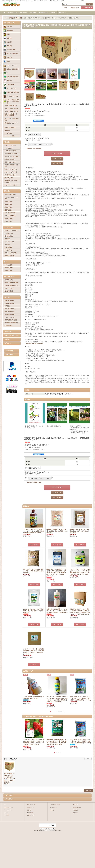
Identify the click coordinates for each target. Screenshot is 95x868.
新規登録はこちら (75, 8)
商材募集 (52, 810)
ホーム (6, 805)
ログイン (66, 8)
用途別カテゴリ (31, 807)
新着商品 (29, 810)
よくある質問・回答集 (55, 805)
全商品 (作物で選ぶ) (10, 145)
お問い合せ (8, 343)
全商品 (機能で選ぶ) (10, 194)
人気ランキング (31, 815)
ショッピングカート (9, 810)
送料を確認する (10, 355)
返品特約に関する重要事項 (34, 148)
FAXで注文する (10, 351)
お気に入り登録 (57, 163)
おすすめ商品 (30, 813)
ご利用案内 (75, 810)
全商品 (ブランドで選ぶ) (11, 231)
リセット (89, 759)
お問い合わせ (57, 159)
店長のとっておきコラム (11, 335)
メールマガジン (9, 332)
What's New (75, 805)
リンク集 (7, 339)
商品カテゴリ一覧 (31, 805)
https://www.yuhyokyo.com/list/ (34, 343)
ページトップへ (89, 791)
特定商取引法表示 (77, 807)
